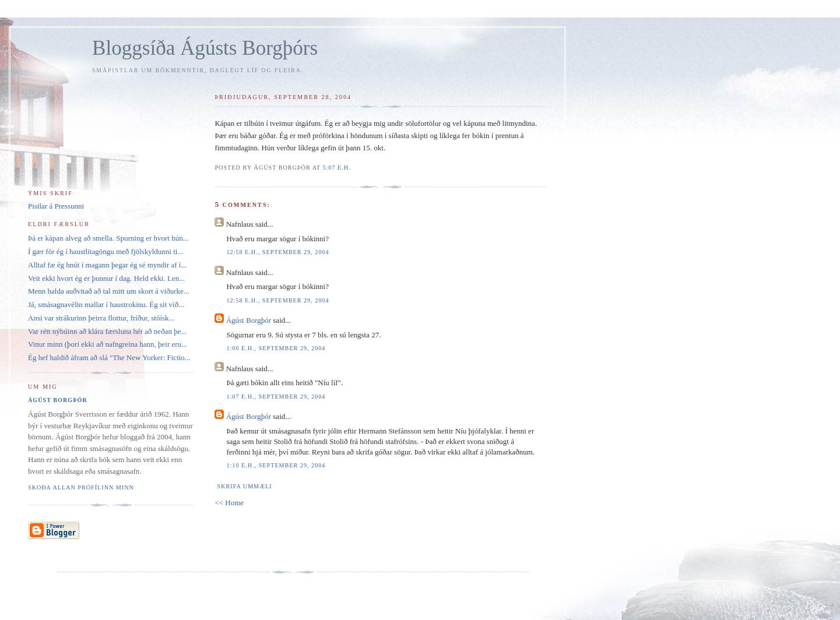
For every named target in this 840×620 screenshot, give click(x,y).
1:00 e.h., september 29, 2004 (276, 348)
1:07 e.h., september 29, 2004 (276, 397)
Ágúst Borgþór (249, 320)
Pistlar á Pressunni (56, 206)
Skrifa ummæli (244, 486)
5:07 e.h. (336, 168)
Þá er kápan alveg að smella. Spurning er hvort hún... (108, 238)
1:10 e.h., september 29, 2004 (276, 465)
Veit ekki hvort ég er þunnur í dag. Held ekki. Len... (106, 278)
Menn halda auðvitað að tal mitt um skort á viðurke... (109, 291)
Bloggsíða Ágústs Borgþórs (205, 48)
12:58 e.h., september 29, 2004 (277, 252)
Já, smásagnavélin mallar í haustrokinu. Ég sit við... (106, 304)
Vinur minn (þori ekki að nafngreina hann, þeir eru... (108, 344)
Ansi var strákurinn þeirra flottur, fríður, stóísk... (101, 318)
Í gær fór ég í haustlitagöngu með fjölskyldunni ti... (106, 251)
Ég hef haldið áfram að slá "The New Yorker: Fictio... (109, 357)
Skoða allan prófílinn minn (81, 487)
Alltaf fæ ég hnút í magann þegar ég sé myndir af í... (107, 265)
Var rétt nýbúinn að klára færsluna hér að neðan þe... (107, 331)
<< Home (229, 503)
